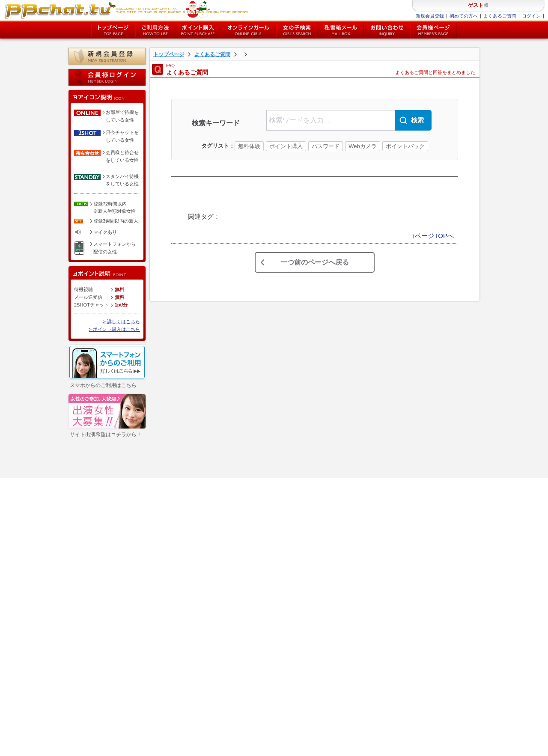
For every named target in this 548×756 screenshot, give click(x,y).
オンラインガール (100, 543)
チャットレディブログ (164, 591)
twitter (175, 614)
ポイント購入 (198, 30)
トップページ (113, 30)
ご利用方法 (155, 30)
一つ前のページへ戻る (315, 262)
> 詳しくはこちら (122, 321)
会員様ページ (434, 30)
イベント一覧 (95, 618)
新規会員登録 (430, 16)
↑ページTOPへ (433, 236)
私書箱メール (341, 30)
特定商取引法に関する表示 (169, 533)
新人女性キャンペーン (103, 604)
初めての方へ (464, 16)
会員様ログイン (107, 77)
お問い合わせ (387, 30)
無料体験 (249, 146)
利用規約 (22, 747)
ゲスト (476, 5)
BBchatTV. (458, 747)
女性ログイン (95, 582)
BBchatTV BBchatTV (127, 11)
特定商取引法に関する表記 (70, 747)
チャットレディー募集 (164, 582)
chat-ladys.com (485, 747)
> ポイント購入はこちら (115, 329)
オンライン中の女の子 (248, 30)
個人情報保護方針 (159, 543)
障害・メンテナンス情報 (166, 562)
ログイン (531, 16)
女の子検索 (297, 30)
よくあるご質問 (500, 16)
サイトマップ (155, 552)
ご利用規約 (152, 523)
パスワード (326, 146)
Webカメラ (363, 146)
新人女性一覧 (95, 591)
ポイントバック (405, 146)
